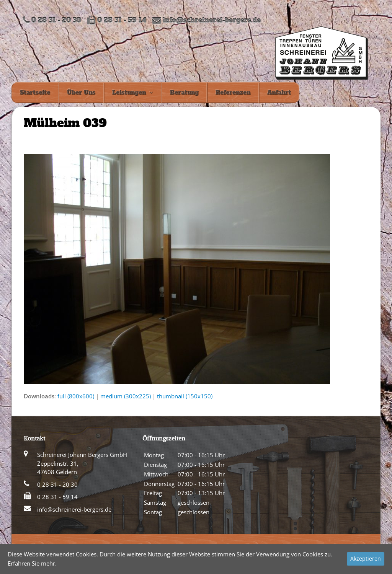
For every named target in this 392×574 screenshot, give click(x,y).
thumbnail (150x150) (185, 396)
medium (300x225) (126, 396)
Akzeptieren (366, 559)
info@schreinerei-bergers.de (212, 20)
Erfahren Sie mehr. (32, 563)
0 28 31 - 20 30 (57, 484)
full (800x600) (76, 396)
